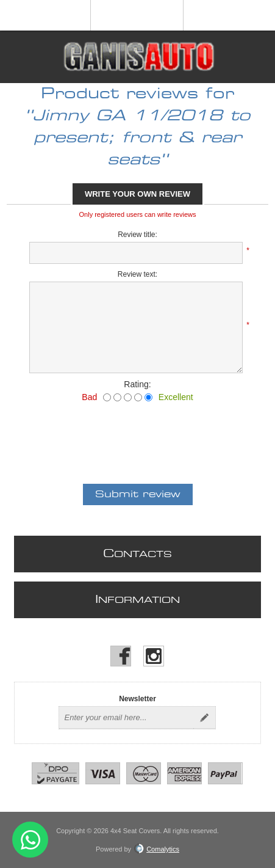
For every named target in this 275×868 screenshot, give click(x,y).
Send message (30, 840)
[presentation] (138, 436)
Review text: (137, 274)
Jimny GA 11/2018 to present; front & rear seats (142, 138)
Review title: (137, 235)
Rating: (137, 384)
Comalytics (157, 849)
